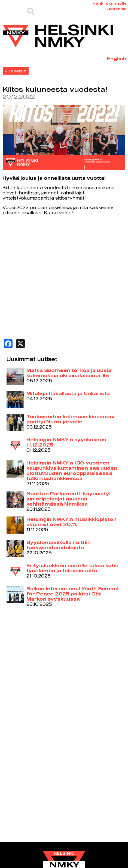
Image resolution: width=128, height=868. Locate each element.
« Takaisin (16, 71)
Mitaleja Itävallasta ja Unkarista (68, 393)
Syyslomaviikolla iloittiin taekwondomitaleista (59, 545)
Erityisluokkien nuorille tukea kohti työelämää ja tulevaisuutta (72, 568)
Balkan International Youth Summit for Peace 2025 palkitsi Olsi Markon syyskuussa (73, 594)
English (117, 58)
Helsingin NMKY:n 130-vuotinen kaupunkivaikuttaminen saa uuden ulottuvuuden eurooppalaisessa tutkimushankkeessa (72, 470)
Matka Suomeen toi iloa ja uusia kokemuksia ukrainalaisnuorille (69, 373)
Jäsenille (117, 9)
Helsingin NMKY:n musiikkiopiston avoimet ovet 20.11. (71, 522)
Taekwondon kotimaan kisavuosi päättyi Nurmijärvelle (70, 419)
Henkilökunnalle (110, 3)
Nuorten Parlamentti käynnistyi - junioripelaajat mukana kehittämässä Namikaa (70, 499)
